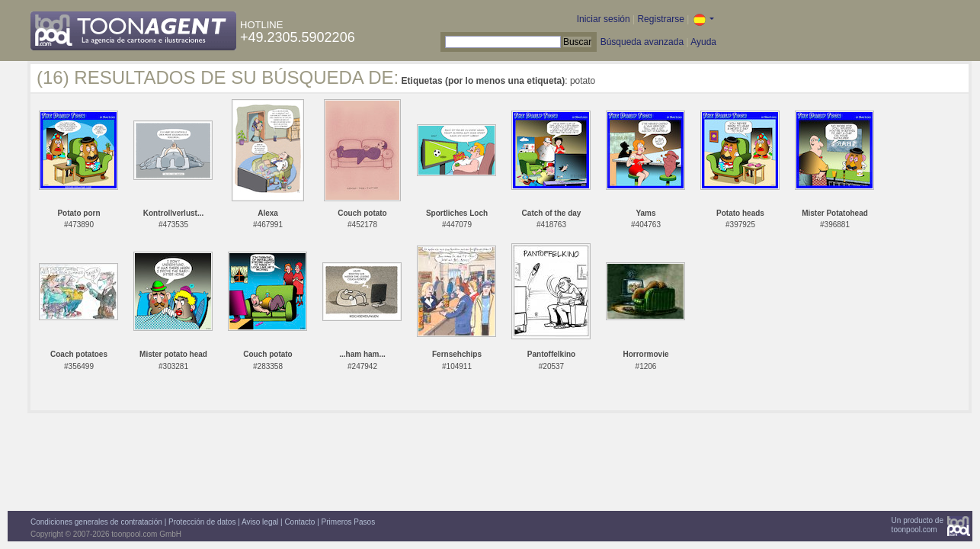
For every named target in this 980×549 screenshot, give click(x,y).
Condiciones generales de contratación (96, 522)
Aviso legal (260, 522)
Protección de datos (202, 522)
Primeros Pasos (349, 522)
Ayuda (703, 42)
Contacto (299, 522)
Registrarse (660, 19)
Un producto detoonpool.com (918, 525)
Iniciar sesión (604, 19)
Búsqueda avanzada (642, 42)
